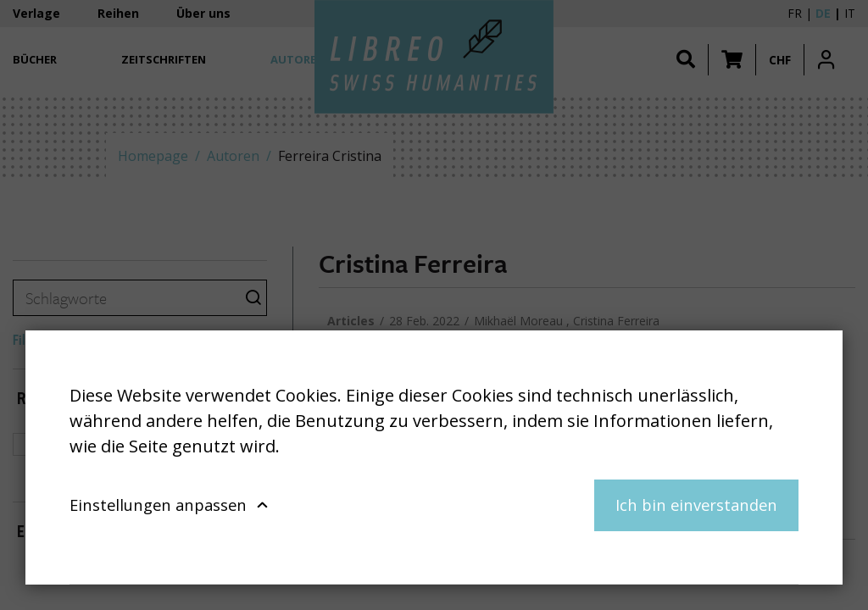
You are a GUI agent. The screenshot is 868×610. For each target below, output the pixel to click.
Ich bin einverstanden (696, 505)
